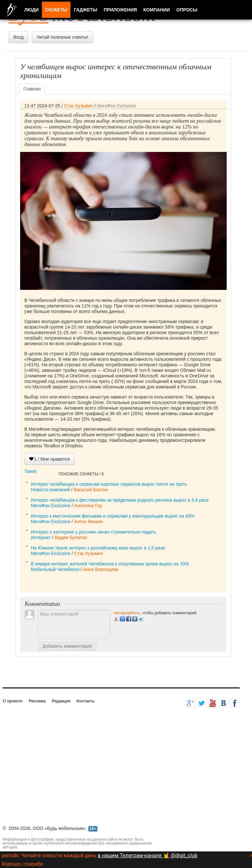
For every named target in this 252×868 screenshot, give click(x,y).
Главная (32, 89)
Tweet (30, 471)
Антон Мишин (88, 522)
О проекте (13, 701)
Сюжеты (56, 10)
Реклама (37, 701)
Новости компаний (50, 490)
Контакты (85, 701)
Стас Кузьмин (78, 106)
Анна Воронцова (101, 569)
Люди (31, 10)
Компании (157, 10)
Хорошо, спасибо (22, 864)
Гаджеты (85, 10)
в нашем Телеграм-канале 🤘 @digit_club (148, 855)
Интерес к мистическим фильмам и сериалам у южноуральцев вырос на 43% (113, 516)
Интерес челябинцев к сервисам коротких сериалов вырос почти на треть (109, 484)
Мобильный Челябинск (55, 569)
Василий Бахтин (91, 490)
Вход (19, 37)
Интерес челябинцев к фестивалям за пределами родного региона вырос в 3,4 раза (120, 500)
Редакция (61, 701)
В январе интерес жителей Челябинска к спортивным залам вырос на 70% (110, 564)
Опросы (187, 10)
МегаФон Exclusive (116, 106)
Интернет (41, 537)
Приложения (120, 10)
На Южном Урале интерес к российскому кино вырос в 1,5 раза (98, 548)
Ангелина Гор (88, 506)
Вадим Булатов (71, 537)
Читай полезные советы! (63, 37)
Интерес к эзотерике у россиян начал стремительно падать (94, 532)
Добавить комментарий (67, 646)
